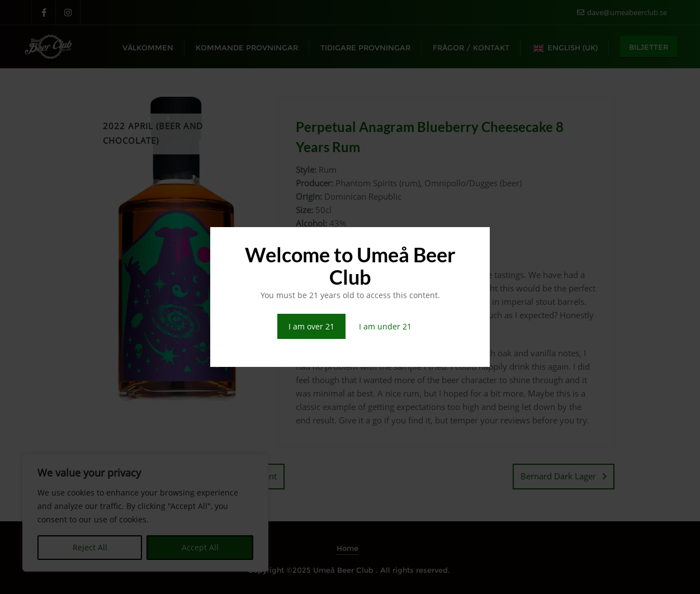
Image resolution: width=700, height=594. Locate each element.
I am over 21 (311, 326)
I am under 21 (385, 326)
